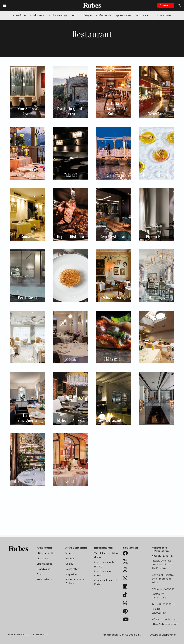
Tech (74, 15)
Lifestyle (87, 15)
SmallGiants (37, 15)
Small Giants (44, 579)
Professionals (104, 15)
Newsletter (72, 569)
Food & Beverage (58, 15)
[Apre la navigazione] (5, 5)
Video (69, 553)
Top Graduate (163, 15)
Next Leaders (143, 15)
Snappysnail (169, 635)
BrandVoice (43, 569)
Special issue (44, 564)
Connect (166, 5)
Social (69, 564)
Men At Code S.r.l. (130, 635)
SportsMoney (123, 15)
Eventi (40, 574)
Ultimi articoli (45, 553)
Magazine (71, 574)
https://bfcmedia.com (165, 624)
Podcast (70, 558)
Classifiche (19, 15)
